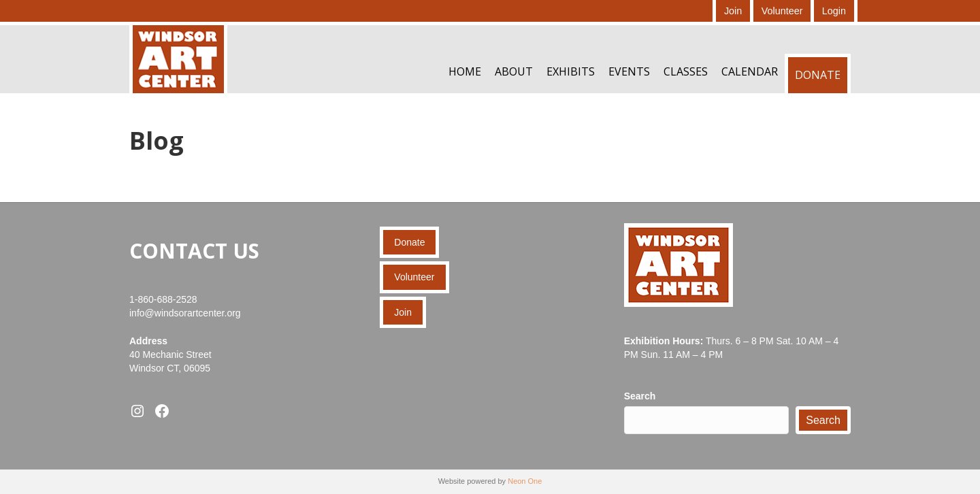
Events (629, 71)
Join (733, 11)
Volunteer (782, 11)
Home (465, 71)
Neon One (525, 481)
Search (640, 396)
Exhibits (571, 71)
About (514, 71)
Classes (686, 71)
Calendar (750, 71)
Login (834, 11)
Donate (818, 75)
